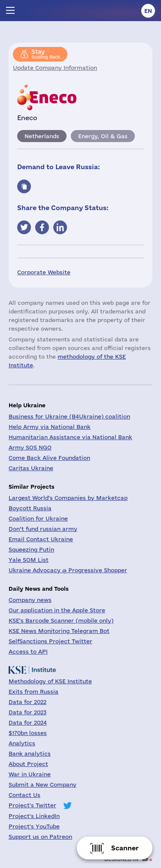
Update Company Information (55, 68)
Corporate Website (44, 272)
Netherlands (42, 136)
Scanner (125, 848)
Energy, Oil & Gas (103, 136)
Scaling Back (46, 54)
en (148, 11)
